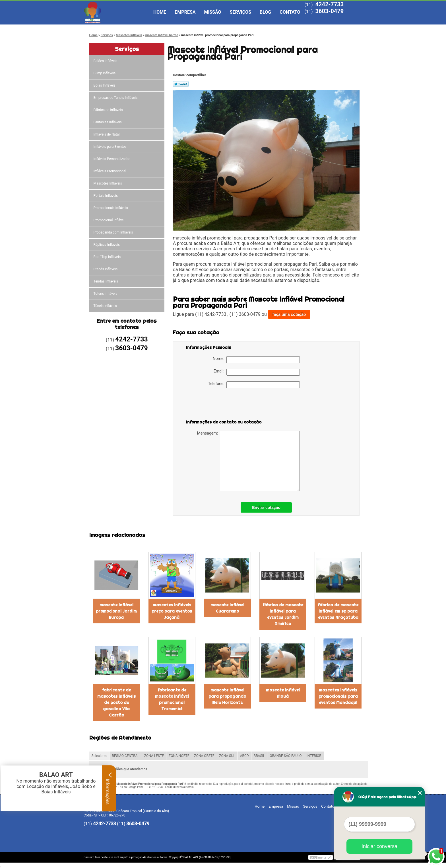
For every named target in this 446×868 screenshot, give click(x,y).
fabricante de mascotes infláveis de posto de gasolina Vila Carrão (116, 703)
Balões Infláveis (106, 61)
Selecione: (99, 756)
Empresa (185, 12)
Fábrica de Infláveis (109, 110)
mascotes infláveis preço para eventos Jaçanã (172, 611)
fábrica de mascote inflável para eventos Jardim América (283, 614)
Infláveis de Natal (107, 134)
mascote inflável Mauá (283, 693)
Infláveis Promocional (110, 171)
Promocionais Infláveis (111, 208)
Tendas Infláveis (106, 281)
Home (160, 12)
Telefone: (254, 385)
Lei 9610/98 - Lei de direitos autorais (171, 787)
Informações (109, 788)
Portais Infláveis (106, 196)
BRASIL (259, 756)
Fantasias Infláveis (108, 122)
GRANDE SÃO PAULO (286, 756)
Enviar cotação (266, 507)
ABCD (244, 756)
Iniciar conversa (379, 846)
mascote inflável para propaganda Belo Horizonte (227, 696)
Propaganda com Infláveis (114, 232)
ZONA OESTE (204, 756)
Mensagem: (248, 461)
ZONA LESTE (154, 756)
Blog (265, 12)
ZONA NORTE (179, 756)
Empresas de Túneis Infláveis (116, 98)
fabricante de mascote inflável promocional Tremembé (172, 699)
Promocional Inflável (110, 220)
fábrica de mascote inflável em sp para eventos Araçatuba (338, 611)
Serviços (240, 12)
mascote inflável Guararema (227, 608)
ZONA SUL (227, 756)
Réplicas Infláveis (107, 245)
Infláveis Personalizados (112, 159)
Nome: (256, 360)
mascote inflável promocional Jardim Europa (116, 611)
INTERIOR (314, 756)
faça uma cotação (289, 314)
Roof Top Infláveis (108, 257)
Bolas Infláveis (105, 85)
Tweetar (181, 84)
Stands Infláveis (106, 269)
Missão (213, 12)
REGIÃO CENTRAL (126, 756)
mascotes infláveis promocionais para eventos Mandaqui (338, 696)
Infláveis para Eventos (111, 147)
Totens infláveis (106, 294)
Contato (290, 12)
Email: (257, 372)
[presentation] (222, 405)
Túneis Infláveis (106, 306)
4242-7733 (329, 4)
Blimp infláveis (105, 73)
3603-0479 (329, 11)
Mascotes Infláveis (108, 183)
